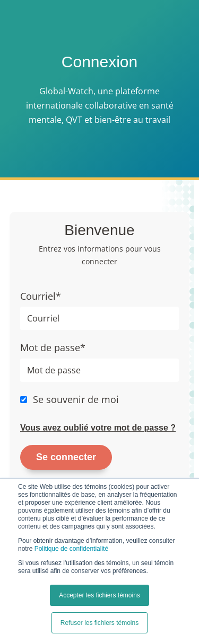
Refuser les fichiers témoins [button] (99, 623)
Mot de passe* (53, 347)
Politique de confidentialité (71, 549)
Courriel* (41, 296)
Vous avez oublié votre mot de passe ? (98, 428)
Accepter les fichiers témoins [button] (99, 595)
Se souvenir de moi (76, 399)
